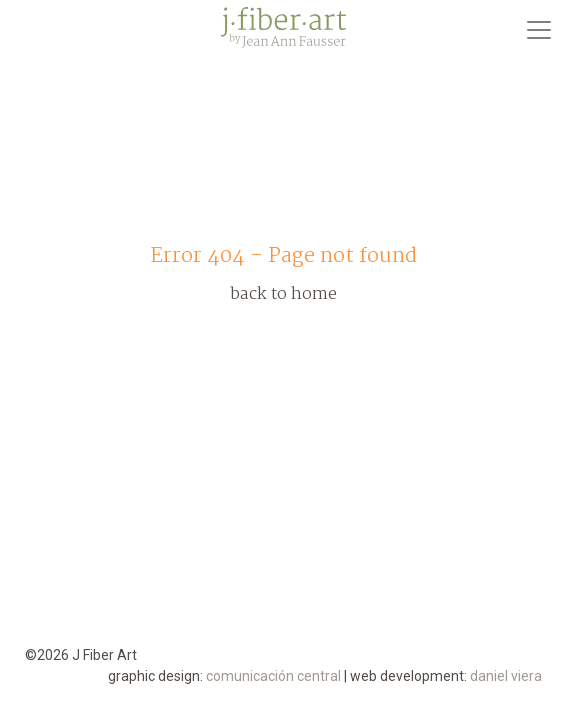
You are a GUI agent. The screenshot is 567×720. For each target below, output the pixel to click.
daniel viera (506, 676)
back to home (283, 294)
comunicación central (273, 676)
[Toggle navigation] (539, 30)
